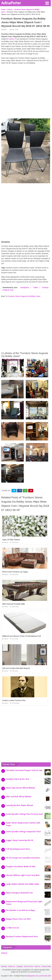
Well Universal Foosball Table (14, 604)
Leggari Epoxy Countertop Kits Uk (20, 840)
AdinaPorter (11, 3)
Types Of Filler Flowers (11, 540)
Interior (4, 30)
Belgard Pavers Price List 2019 (18, 919)
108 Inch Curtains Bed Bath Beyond (16, 668)
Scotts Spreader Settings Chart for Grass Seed (24, 814)
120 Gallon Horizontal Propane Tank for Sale (24, 770)
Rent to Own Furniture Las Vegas (15, 572)
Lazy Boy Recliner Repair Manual (20, 805)
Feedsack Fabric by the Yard (18, 779)
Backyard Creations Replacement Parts (22, 937)
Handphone (25, 287)
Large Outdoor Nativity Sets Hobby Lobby (23, 884)
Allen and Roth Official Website (19, 797)
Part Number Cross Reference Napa (21, 910)
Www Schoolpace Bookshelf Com (19, 893)
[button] (47, 3)
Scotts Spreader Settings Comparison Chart (23, 832)
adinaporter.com (33, 976)
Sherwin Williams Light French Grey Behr (23, 875)
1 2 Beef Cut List (13, 928)
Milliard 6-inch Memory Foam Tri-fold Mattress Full (21, 636)
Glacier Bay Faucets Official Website (21, 788)
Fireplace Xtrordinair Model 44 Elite (21, 867)
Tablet (36, 287)
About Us (37, 966)
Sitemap (4, 966)
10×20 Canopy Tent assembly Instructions (23, 858)
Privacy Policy (46, 966)
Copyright (19, 966)
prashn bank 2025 (45, 976)
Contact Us (11, 966)
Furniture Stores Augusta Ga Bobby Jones (24, 296)
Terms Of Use (29, 966)
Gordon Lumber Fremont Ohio (14, 700)
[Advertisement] (26, 92)
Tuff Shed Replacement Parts (18, 849)
